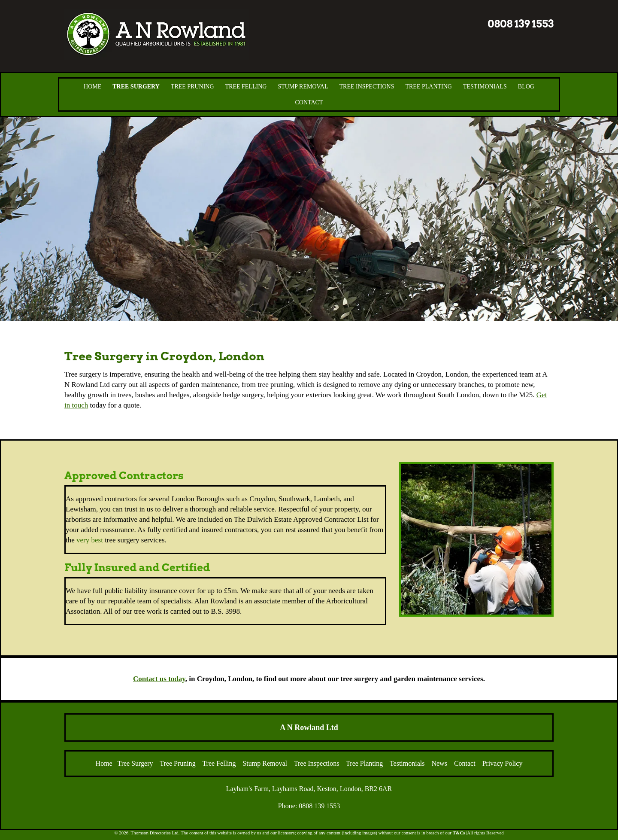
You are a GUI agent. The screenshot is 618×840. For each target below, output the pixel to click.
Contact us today (159, 679)
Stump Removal (303, 87)
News (439, 763)
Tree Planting (429, 87)
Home (92, 87)
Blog (526, 87)
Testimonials (485, 87)
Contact (309, 102)
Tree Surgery (136, 87)
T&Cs (459, 833)
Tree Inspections (367, 87)
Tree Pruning (192, 87)
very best (90, 540)
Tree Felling (246, 87)
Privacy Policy (503, 763)
